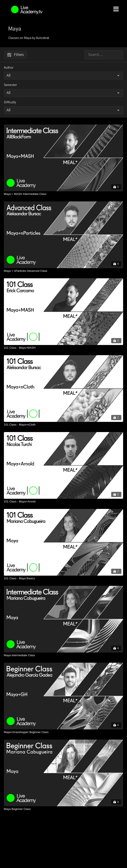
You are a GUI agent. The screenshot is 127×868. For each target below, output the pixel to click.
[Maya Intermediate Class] (64, 655)
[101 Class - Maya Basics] (64, 578)
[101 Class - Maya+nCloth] (64, 425)
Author (9, 68)
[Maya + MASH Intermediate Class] (64, 194)
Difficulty (10, 102)
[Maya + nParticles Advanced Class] (64, 271)
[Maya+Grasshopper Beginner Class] (64, 732)
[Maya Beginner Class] (64, 809)
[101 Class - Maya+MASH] (64, 348)
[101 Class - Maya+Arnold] (64, 502)
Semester (10, 85)
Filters (16, 55)
